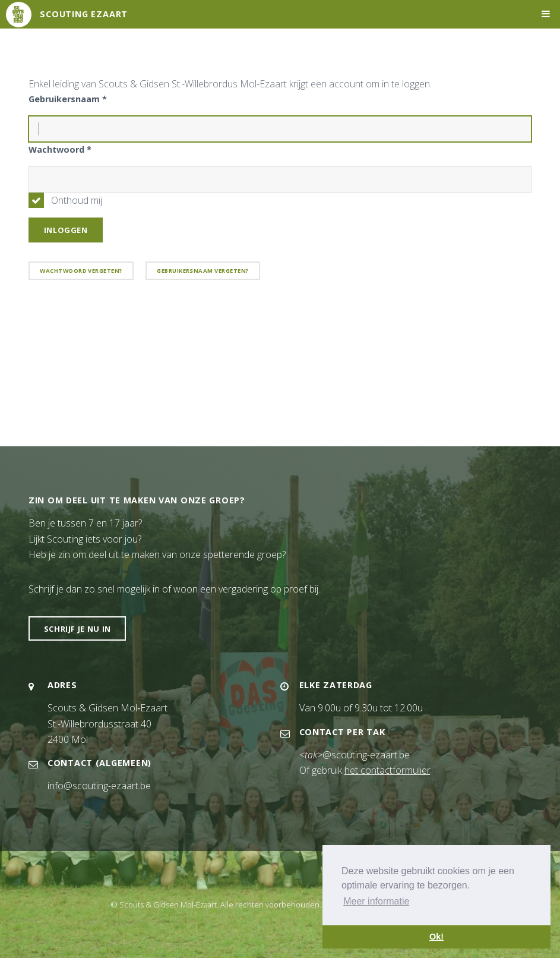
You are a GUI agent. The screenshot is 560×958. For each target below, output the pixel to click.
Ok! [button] (436, 937)
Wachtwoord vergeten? (81, 271)
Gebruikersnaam (68, 99)
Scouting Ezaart (84, 14)
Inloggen (66, 230)
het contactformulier (387, 770)
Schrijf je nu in (77, 629)
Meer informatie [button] (376, 901)
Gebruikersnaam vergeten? (203, 271)
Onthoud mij (77, 200)
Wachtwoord (60, 149)
